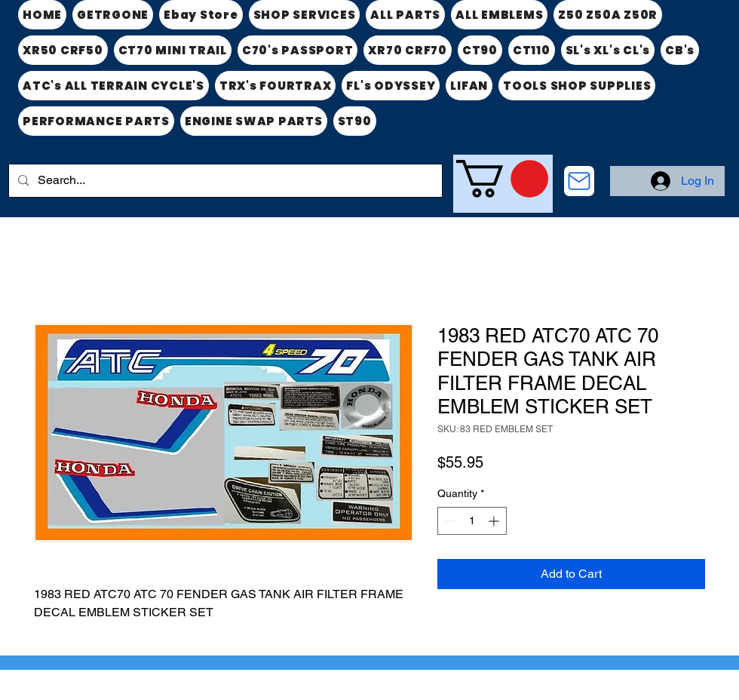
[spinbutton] (472, 521)
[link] (502, 179)
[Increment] (495, 521)
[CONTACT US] (579, 181)
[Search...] (224, 181)
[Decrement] (449, 521)
